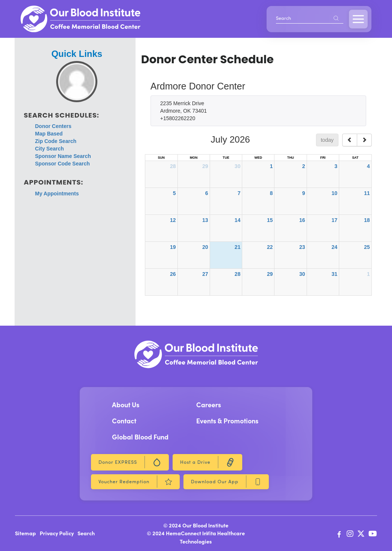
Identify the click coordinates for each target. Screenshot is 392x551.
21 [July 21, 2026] (238, 247)
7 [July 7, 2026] (239, 193)
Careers (209, 404)
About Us (126, 404)
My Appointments (57, 194)
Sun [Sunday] (161, 158)
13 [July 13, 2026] (205, 220)
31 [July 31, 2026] (334, 274)
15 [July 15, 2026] (270, 220)
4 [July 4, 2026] (368, 166)
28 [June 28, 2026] (173, 166)
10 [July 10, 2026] (334, 193)
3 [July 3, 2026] (336, 166)
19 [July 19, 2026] (173, 247)
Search (86, 533)
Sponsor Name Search (63, 156)
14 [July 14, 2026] (238, 220)
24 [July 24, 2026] (334, 247)
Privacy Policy (57, 533)
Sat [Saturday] (355, 158)
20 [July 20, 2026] (205, 247)
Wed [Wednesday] (258, 158)
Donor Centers (53, 126)
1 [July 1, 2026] (271, 166)
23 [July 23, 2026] (302, 247)
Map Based (49, 134)
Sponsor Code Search (63, 164)
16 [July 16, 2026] (302, 220)
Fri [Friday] (323, 158)
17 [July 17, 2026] (334, 220)
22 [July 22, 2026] (270, 247)
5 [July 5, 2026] (174, 193)
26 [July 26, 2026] (173, 274)
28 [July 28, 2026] (238, 274)
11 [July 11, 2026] (367, 193)
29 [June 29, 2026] (205, 166)
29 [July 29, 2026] (270, 274)
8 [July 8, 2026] (271, 193)
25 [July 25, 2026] (367, 247)
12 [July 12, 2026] (173, 220)
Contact (124, 421)
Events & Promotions (227, 421)
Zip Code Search (56, 141)
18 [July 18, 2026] (367, 220)
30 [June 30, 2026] (238, 166)
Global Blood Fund (140, 437)
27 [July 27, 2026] (205, 274)
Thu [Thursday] (291, 158)
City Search (50, 149)
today (327, 140)
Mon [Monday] (194, 158)
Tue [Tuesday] (226, 158)
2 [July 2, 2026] (304, 166)
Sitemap (25, 533)
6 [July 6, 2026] (207, 193)
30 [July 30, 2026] (302, 274)
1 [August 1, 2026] (368, 274)
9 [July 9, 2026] (304, 193)
